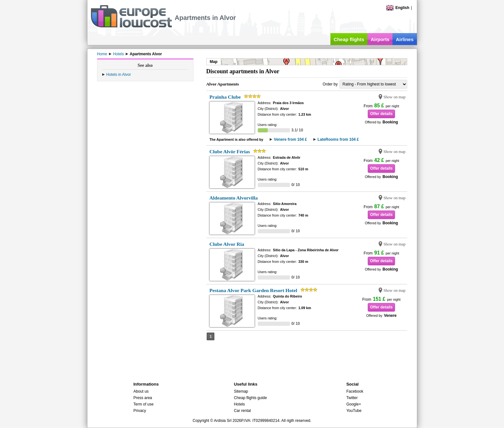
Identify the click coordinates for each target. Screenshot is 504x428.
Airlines (405, 39)
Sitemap (241, 391)
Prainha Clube (225, 97)
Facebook (355, 391)
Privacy (140, 411)
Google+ (354, 404)
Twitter (352, 398)
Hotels (239, 404)
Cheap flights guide (251, 398)
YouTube (354, 411)
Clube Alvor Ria (227, 244)
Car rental (243, 411)
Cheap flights (349, 39)
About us (141, 391)
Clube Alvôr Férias (230, 152)
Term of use (144, 404)
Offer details (381, 114)
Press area (143, 398)
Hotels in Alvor (119, 75)
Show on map (395, 97)
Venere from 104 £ (290, 139)
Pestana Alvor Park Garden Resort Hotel (253, 290)
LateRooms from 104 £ (338, 139)
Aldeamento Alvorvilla (234, 198)
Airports (380, 39)
